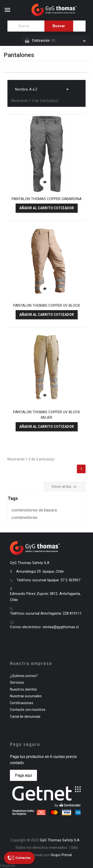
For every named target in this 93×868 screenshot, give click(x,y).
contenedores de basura (34, 510)
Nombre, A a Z (43, 88)
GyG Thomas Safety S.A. (60, 840)
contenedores (24, 517)
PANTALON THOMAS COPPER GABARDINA (47, 199)
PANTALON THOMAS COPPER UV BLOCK (47, 305)
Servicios (17, 682)
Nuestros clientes (23, 689)
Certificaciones (22, 703)
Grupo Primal (61, 855)
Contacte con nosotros (28, 710)
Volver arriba (65, 487)
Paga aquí (23, 775)
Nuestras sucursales (26, 696)
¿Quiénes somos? (24, 676)
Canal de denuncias (25, 717)
